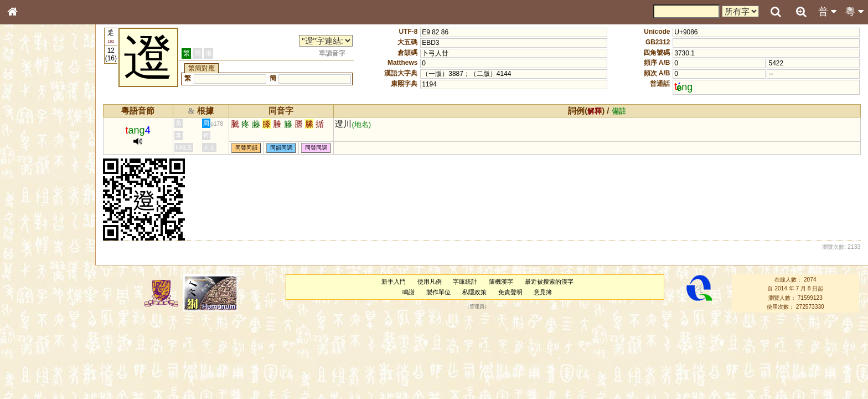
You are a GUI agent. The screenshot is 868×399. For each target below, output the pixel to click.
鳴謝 (409, 292)
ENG (49, 122)
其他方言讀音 (34, 311)
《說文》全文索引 (40, 341)
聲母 (22, 291)
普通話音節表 (34, 301)
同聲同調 (316, 148)
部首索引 (27, 148)
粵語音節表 (30, 217)
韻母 (38, 291)
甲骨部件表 (30, 168)
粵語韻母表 (30, 238)
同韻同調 (281, 148)
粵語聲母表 (30, 227)
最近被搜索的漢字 (549, 282)
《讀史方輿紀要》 (40, 351)
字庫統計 (465, 282)
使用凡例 (430, 282)
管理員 (477, 307)
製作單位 (438, 292)
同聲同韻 (246, 148)
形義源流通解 (34, 188)
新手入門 (394, 282)
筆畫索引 (27, 158)
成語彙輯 (27, 361)
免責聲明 (510, 292)
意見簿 (543, 292)
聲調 (53, 291)
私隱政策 (474, 292)
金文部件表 (30, 178)
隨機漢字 (501, 282)
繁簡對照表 (30, 371)
